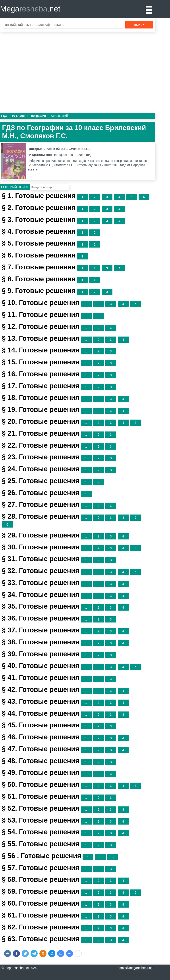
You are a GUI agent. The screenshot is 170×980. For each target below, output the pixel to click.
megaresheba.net (17, 968)
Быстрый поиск (15, 187)
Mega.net (30, 9)
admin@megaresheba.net (136, 968)
